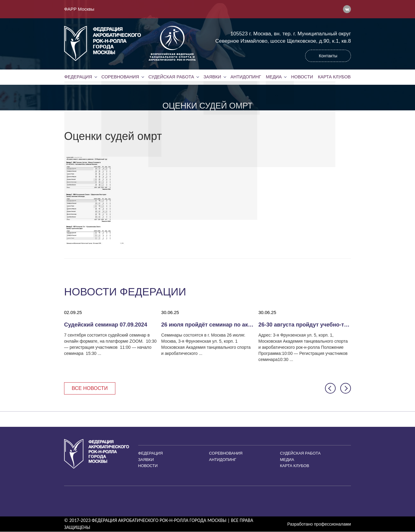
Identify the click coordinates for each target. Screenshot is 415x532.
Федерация (78, 77)
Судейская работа (171, 77)
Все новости (91, 388)
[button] (330, 389)
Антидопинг (246, 77)
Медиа (274, 77)
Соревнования (120, 77)
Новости (302, 77)
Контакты (328, 56)
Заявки (212, 77)
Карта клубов (334, 77)
